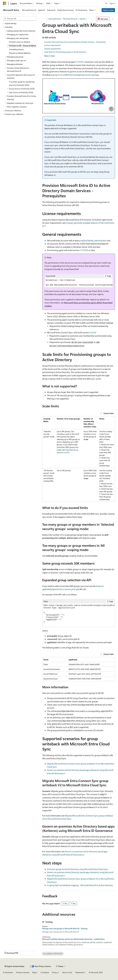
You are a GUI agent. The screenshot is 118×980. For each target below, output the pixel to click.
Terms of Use (67, 972)
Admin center (108, 10)
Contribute (45, 972)
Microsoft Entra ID (70, 19)
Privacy (55, 972)
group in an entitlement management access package (76, 75)
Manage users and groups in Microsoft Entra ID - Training (65, 929)
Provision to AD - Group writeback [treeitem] (23, 46)
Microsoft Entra (54, 19)
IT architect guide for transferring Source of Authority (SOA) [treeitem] (22, 83)
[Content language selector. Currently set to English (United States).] (14, 966)
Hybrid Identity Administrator (94, 240)
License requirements (52, 45)
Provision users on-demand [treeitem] (20, 42)
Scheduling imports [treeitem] (16, 49)
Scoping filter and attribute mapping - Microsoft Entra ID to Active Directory (80, 885)
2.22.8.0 (93, 332)
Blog (34, 972)
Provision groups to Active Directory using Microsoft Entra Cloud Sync (78, 869)
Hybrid (82, 19)
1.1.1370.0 (80, 62)
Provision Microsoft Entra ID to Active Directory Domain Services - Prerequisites (75, 42)
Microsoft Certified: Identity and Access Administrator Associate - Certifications (73, 939)
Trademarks (79, 972)
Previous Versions (23, 972)
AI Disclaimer (8, 972)
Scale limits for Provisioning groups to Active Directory (65, 52)
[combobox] (20, 19)
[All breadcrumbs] (44, 19)
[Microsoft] (5, 3)
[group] (79, 283)
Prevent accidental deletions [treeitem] (20, 53)
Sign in (112, 3)
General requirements (53, 49)
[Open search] (106, 3)
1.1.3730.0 (84, 250)
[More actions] (113, 19)
